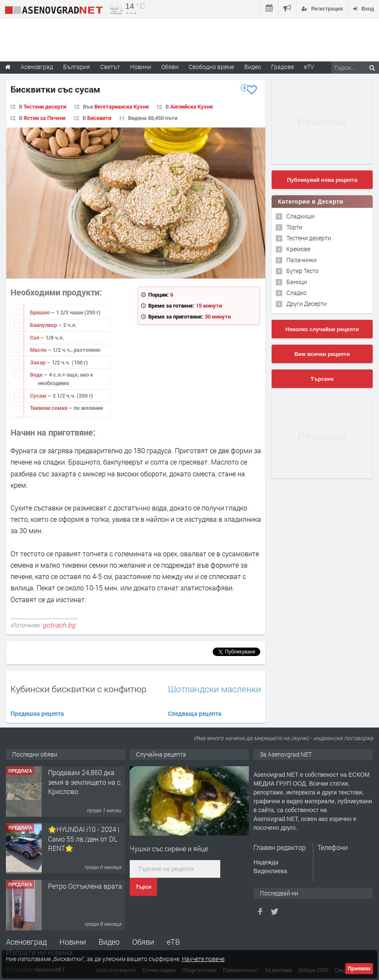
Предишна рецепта (37, 713)
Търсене (322, 379)
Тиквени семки (49, 408)
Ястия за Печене (45, 118)
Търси (143, 887)
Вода (37, 374)
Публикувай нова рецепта (322, 180)
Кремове (298, 249)
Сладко (296, 293)
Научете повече (203, 959)
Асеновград (26, 942)
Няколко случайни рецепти (322, 329)
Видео (109, 942)
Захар (38, 362)
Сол (35, 337)
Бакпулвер (44, 325)
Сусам (39, 396)
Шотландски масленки (215, 689)
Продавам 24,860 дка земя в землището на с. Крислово (85, 782)
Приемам (359, 969)
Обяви (143, 942)
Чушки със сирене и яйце (169, 849)
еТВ (173, 942)
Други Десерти (307, 304)
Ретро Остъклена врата (85, 886)
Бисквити (99, 118)
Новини (141, 67)
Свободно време (211, 67)
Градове (283, 67)
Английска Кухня (191, 106)
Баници (297, 282)
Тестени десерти (45, 106)
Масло (39, 350)
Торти (294, 227)
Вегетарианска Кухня (121, 106)
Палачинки (302, 260)
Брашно (40, 312)
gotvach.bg (59, 625)
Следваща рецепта (195, 713)
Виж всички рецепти (322, 354)
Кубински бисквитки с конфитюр (79, 689)
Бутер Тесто (303, 271)
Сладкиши (300, 216)
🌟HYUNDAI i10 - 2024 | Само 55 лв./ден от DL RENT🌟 (84, 839)
